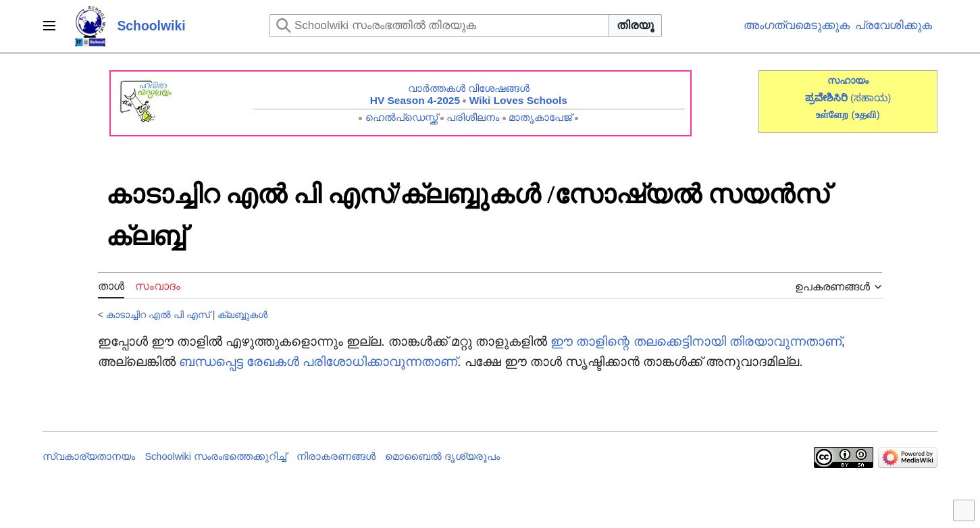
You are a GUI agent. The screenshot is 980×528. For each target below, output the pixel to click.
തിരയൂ (635, 25)
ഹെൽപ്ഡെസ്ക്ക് (402, 117)
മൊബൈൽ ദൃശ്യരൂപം (442, 456)
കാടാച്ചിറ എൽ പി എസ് (158, 315)
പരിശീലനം (473, 117)
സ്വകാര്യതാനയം (89, 456)
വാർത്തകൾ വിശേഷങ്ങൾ (469, 88)
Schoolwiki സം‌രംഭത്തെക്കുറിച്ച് (215, 456)
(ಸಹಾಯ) (871, 98)
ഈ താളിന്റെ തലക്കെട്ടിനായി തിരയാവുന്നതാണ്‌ (696, 341)
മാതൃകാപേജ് (540, 117)
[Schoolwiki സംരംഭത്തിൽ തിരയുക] (439, 26)
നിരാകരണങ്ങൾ (336, 456)
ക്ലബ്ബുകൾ (242, 315)
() (866, 114)
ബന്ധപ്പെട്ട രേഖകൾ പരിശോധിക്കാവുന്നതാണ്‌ (318, 362)
